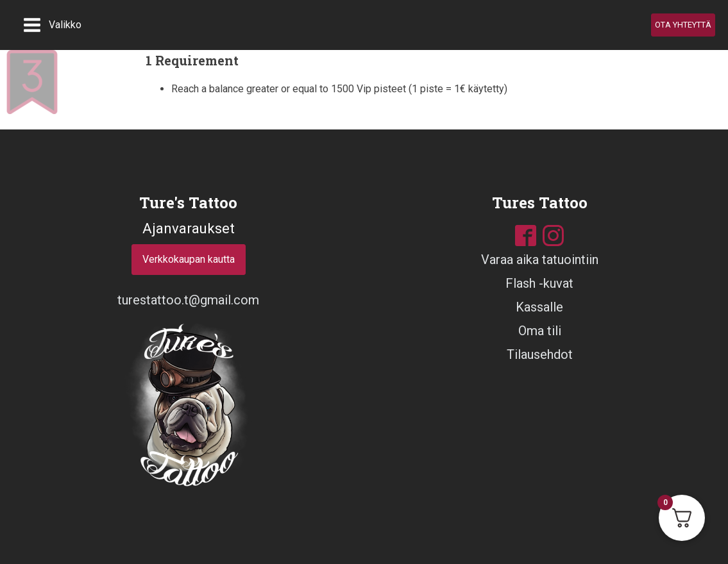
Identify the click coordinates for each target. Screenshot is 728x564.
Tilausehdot (540, 354)
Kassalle (539, 307)
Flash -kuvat (539, 283)
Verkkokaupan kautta (189, 259)
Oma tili (540, 331)
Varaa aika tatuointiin (540, 260)
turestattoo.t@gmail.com (188, 300)
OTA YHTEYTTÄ (683, 25)
